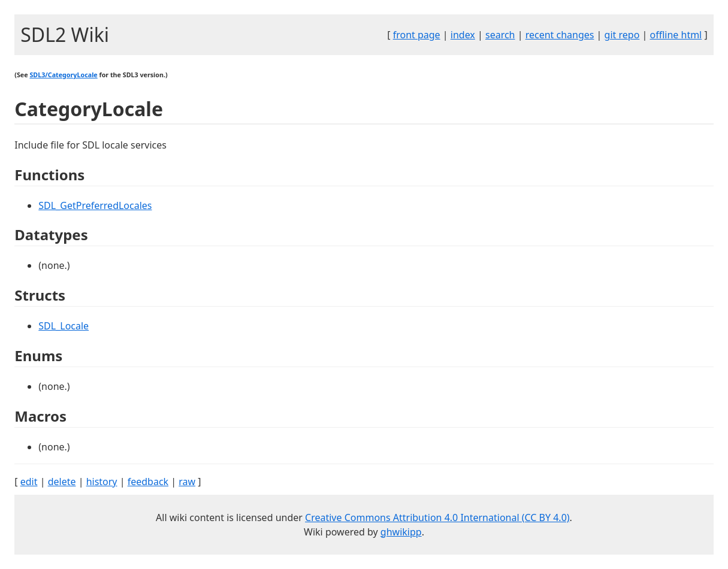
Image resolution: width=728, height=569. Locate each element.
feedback (148, 482)
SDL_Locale (64, 326)
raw (187, 482)
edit (29, 482)
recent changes (560, 35)
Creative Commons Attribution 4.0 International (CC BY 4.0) (437, 517)
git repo (622, 35)
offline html (676, 35)
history (102, 482)
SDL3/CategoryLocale (63, 75)
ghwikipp (401, 532)
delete (62, 482)
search (500, 35)
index (463, 35)
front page (417, 35)
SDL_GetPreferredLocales (95, 205)
